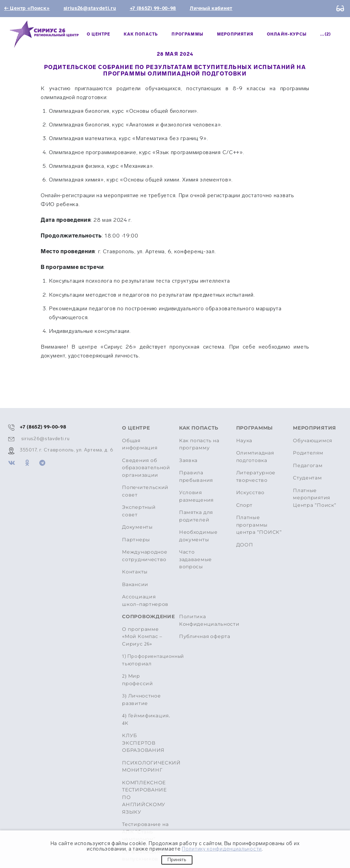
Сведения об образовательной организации (146, 468)
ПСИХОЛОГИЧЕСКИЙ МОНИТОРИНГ (146, 767)
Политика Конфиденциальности (209, 620)
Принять (177, 860)
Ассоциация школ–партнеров (145, 601)
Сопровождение (146, 617)
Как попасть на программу (199, 444)
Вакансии (135, 585)
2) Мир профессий (137, 680)
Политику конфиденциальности (222, 849)
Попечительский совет (145, 491)
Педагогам (308, 466)
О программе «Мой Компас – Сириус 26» (142, 637)
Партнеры (136, 540)
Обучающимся (313, 441)
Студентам (307, 478)
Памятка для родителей (196, 516)
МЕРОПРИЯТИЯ (235, 34)
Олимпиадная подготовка (255, 457)
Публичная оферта (205, 636)
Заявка (188, 460)
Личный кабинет (211, 9)
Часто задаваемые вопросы (196, 559)
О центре (98, 34)
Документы (137, 527)
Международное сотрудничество (145, 556)
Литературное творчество (256, 477)
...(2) (326, 34)
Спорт (245, 505)
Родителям (308, 453)
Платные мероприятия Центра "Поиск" (315, 498)
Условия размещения (196, 496)
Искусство (250, 493)
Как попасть (141, 34)
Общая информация (140, 444)
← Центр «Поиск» (27, 9)
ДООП (245, 545)
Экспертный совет (139, 511)
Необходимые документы (198, 536)
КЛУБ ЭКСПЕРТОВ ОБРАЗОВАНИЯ (143, 743)
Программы (187, 34)
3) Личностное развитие (141, 700)
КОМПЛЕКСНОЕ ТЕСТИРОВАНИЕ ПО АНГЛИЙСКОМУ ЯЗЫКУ (144, 797)
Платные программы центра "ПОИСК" (259, 525)
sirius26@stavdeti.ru (90, 9)
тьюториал (146, 660)
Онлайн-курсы (287, 34)
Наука (244, 441)
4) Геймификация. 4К (146, 720)
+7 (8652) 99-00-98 (153, 9)
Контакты (135, 572)
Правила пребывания (196, 477)
